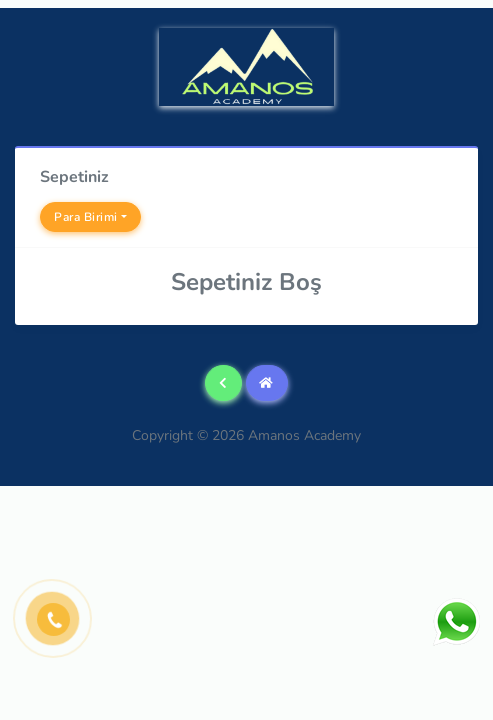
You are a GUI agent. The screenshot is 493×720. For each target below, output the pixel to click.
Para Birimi (86, 217)
